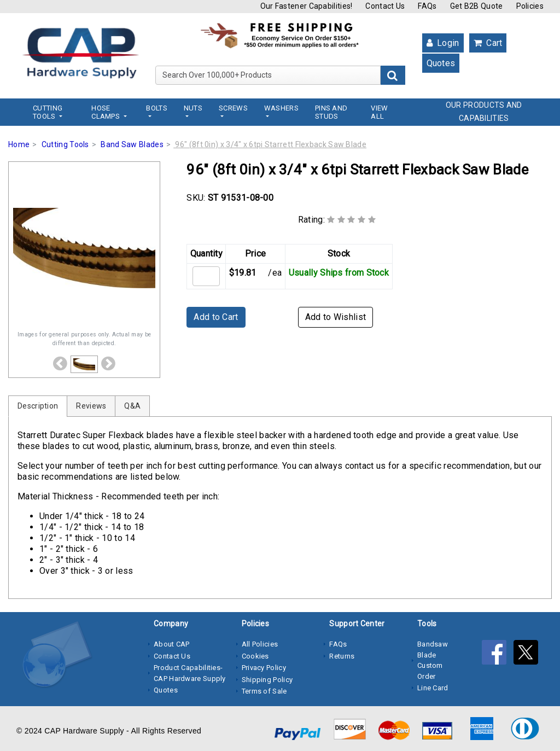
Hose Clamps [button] (106, 112)
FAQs (427, 6)
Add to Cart (216, 317)
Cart (488, 43)
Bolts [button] (157, 108)
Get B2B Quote (477, 6)
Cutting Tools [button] (48, 112)
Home (19, 144)
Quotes (441, 63)
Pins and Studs (331, 112)
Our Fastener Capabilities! (307, 6)
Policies (530, 6)
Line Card (433, 688)
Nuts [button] (193, 108)
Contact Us (385, 6)
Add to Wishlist (336, 317)
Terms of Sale (264, 691)
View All (379, 112)
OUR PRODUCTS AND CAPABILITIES (484, 112)
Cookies (255, 656)
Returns (342, 656)
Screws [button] (233, 108)
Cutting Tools (65, 144)
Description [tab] (38, 406)
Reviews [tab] (91, 406)
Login (443, 43)
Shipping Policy (267, 680)
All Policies (260, 644)
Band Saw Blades (132, 144)
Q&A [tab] (132, 406)
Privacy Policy (264, 668)
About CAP (172, 644)
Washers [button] (281, 108)
